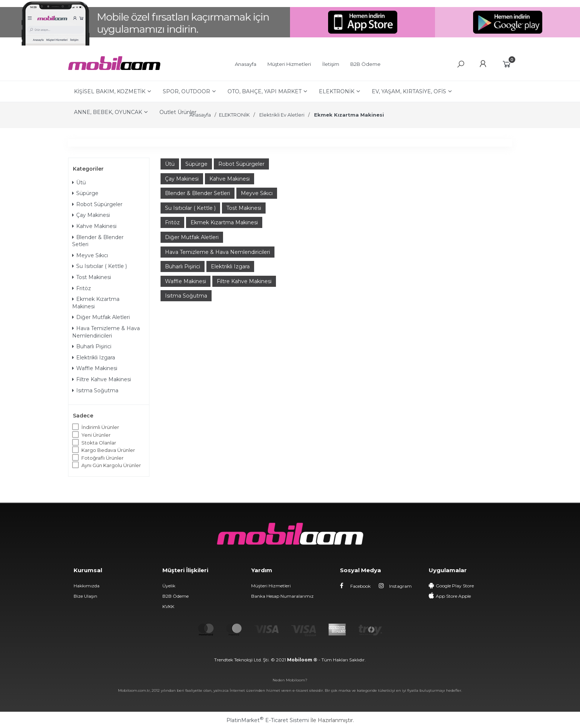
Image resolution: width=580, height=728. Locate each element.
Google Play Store (455, 586)
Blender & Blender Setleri (98, 241)
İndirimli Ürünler (100, 427)
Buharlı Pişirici (92, 346)
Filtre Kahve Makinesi (102, 379)
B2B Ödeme (176, 596)
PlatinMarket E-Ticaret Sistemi (268, 720)
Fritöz (82, 288)
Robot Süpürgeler (97, 204)
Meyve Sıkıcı (90, 255)
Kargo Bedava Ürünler (108, 450)
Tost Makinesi (92, 277)
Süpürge (85, 193)
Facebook (355, 586)
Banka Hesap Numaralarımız (282, 596)
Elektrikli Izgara (94, 358)
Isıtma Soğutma (95, 390)
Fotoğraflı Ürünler (102, 458)
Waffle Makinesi (95, 368)
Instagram (395, 586)
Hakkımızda (87, 586)
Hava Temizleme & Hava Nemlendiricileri (106, 332)
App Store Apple (453, 596)
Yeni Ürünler (96, 435)
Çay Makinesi (91, 215)
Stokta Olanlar (99, 443)
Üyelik (169, 586)
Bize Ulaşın (85, 596)
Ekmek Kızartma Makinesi (96, 303)
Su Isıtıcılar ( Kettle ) (100, 266)
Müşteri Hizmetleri (271, 586)
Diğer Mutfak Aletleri (101, 317)
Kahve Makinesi (94, 226)
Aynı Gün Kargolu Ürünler (111, 465)
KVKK (168, 606)
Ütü (79, 182)
